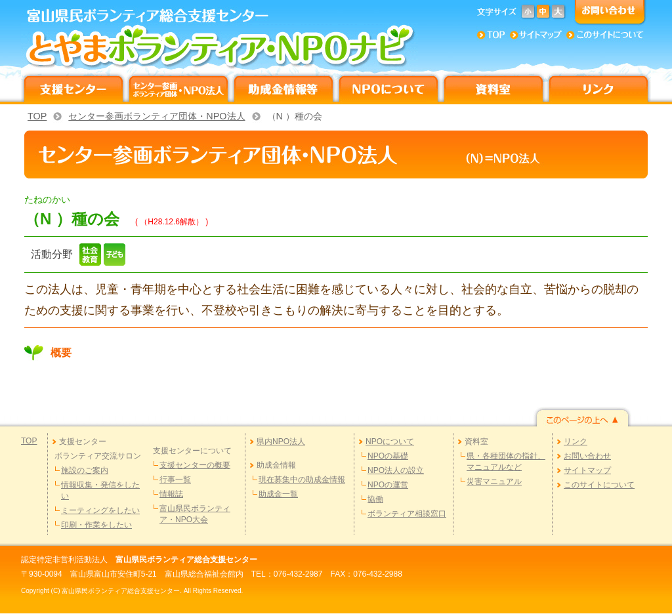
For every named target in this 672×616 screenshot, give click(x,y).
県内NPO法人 (281, 441)
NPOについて (390, 441)
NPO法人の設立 (396, 470)
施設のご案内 (85, 470)
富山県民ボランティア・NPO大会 (195, 514)
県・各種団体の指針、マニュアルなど (506, 462)
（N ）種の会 (295, 116)
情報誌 (171, 494)
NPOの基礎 (388, 456)
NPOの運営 (388, 485)
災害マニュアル (494, 482)
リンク (576, 441)
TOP (37, 116)
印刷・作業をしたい (96, 525)
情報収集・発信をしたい (100, 490)
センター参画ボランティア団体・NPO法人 (157, 116)
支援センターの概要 (195, 465)
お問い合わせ (587, 456)
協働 (375, 499)
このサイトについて (599, 485)
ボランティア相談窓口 (407, 514)
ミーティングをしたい (100, 510)
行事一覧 (175, 480)
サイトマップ (587, 470)
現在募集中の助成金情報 (302, 480)
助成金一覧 (278, 494)
